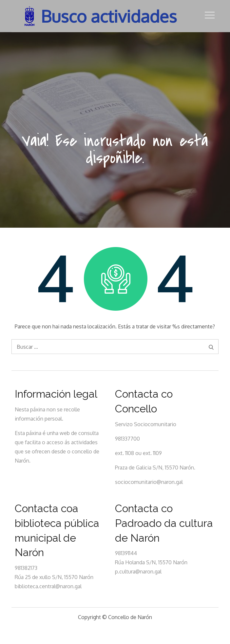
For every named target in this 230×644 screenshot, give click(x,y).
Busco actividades (109, 16)
